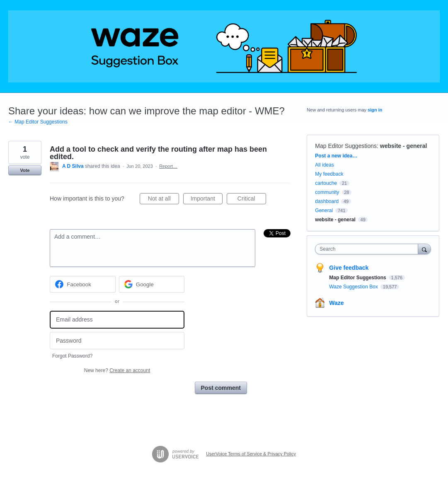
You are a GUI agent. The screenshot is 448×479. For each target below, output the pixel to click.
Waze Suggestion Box (354, 287)
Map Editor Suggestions (346, 146)
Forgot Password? (72, 356)
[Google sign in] (152, 284)
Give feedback (349, 268)
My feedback (329, 174)
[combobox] (368, 249)
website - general (404, 146)
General (324, 210)
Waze (336, 303)
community (327, 192)
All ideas (324, 165)
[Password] (117, 341)
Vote (25, 170)
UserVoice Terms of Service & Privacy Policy (251, 454)
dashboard (327, 201)
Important (207, 200)
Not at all (163, 200)
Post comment (221, 388)
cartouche (326, 183)
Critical (252, 200)
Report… (168, 166)
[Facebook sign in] (83, 284)
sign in (375, 110)
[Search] (424, 249)
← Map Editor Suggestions (38, 122)
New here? (117, 370)
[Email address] (117, 320)
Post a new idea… (336, 156)
